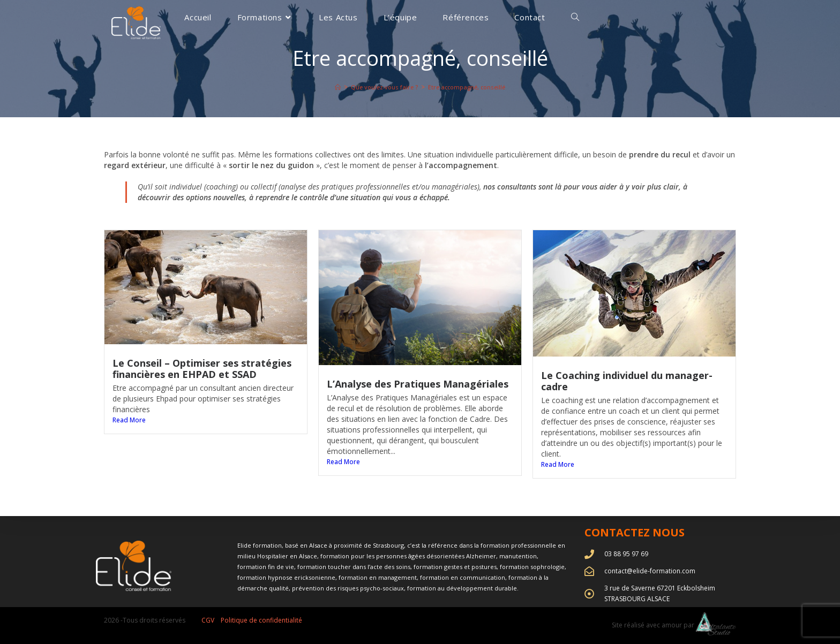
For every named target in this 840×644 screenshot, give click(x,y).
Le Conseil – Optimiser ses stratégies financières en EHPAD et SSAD (202, 369)
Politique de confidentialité (261, 620)
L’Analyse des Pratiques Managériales (418, 384)
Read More (129, 420)
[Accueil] (332, 87)
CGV (208, 620)
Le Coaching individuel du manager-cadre (627, 381)
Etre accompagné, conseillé (470, 87)
